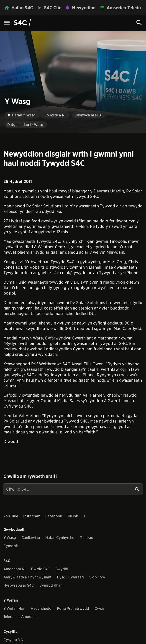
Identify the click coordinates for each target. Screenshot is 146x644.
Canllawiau (31, 538)
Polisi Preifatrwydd (73, 608)
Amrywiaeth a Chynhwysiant (27, 577)
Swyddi (62, 569)
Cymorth (11, 546)
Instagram (32, 516)
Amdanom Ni (14, 569)
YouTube (11, 516)
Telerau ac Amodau (19, 617)
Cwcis (99, 608)
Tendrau (86, 538)
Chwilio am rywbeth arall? (30, 476)
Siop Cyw (97, 577)
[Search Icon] (139, 23)
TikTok (73, 516)
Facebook (54, 516)
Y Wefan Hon (14, 608)
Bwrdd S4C (41, 569)
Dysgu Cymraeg (70, 577)
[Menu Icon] (7, 23)
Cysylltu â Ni (14, 640)
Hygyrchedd (41, 608)
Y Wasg (10, 538)
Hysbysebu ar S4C (19, 585)
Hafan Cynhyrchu (60, 538)
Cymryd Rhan (51, 585)
